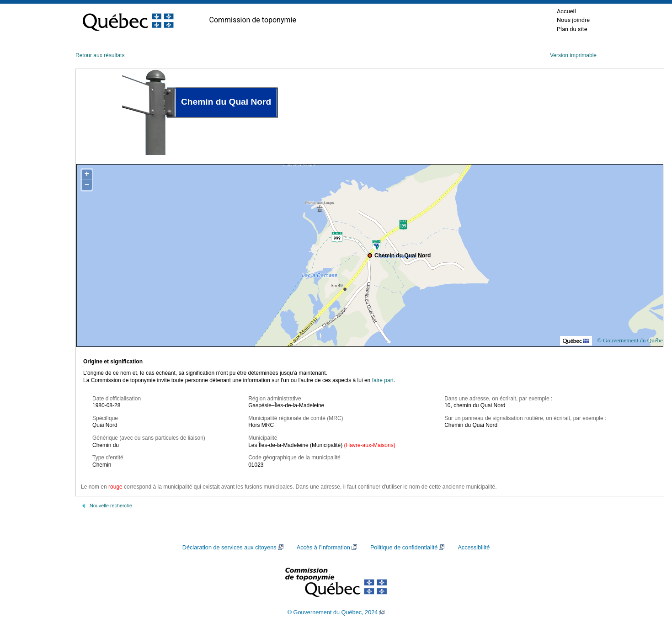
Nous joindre (573, 20)
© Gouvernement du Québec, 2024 (333, 612)
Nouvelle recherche (111, 506)
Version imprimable (573, 55)
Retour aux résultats (100, 55)
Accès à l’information (323, 548)
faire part (383, 380)
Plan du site (572, 29)
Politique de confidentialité (404, 548)
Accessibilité (474, 548)
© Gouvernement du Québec (631, 340)
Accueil (566, 11)
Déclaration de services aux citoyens (229, 548)
